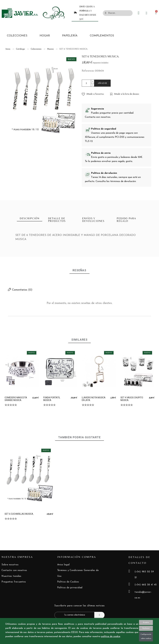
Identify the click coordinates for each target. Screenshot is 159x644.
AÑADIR (102, 83)
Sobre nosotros (10, 565)
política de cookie (111, 637)
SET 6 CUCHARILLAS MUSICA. (19, 514)
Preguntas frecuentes (14, 582)
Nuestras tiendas (11, 576)
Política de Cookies (68, 582)
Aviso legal (63, 565)
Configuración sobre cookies (146, 636)
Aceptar (146, 622)
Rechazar (146, 628)
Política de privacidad (70, 588)
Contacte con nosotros (14, 570)
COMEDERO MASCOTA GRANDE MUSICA (16, 399)
